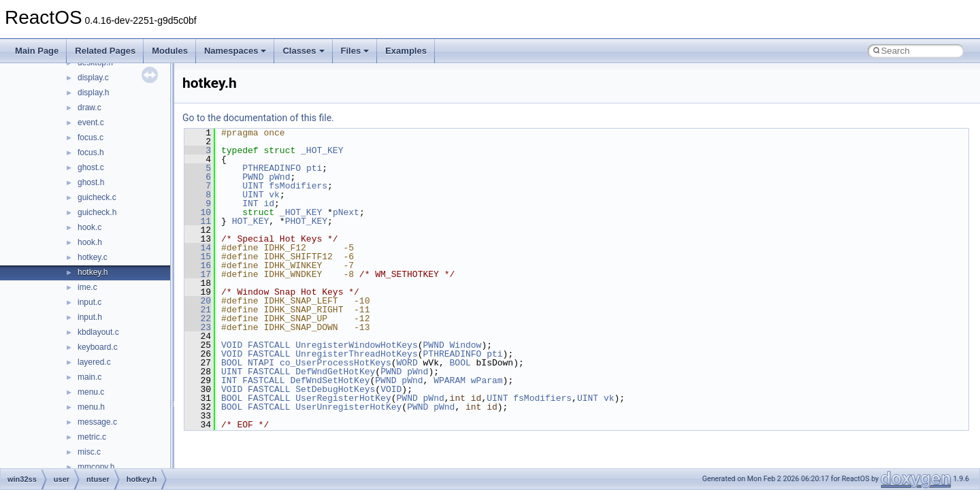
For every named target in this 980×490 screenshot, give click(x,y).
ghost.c (91, 167)
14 (198, 248)
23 (198, 327)
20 (198, 301)
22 (198, 318)
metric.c (92, 437)
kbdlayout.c (98, 332)
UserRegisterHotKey (343, 398)
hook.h (90, 242)
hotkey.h (93, 272)
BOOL (232, 363)
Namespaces (235, 51)
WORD (407, 363)
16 (198, 265)
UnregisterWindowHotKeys (356, 345)
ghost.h (91, 182)
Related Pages (105, 51)
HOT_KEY (251, 221)
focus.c (91, 137)
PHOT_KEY (306, 221)
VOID (232, 345)
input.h (90, 317)
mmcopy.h (96, 467)
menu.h (91, 407)
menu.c (91, 392)
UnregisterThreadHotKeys (356, 354)
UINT (253, 186)
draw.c (89, 108)
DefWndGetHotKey (335, 372)
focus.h (91, 152)
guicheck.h (97, 212)
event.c (91, 122)
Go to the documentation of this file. (258, 118)
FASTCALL (269, 345)
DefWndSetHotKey (330, 380)
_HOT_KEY (322, 150)
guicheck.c (97, 197)
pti (314, 168)
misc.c (89, 452)
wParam (487, 380)
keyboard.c (98, 347)
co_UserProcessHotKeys (336, 363)
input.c (89, 302)
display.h (93, 93)
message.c (97, 422)
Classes (303, 51)
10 (198, 212)
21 (198, 310)
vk (274, 195)
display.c (93, 78)
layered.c (94, 362)
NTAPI (261, 363)
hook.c (89, 227)
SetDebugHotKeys (335, 389)
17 (198, 274)
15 (198, 257)
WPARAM (450, 380)
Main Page (37, 51)
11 (198, 221)
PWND (253, 177)
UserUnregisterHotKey (348, 407)
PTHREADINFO (272, 168)
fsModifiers (298, 186)
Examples (406, 51)
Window (465, 345)
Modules (170, 51)
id (269, 203)
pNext (346, 212)
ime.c (87, 287)
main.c (89, 377)
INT (250, 203)
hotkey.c (93, 257)
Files (355, 51)
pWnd (279, 177)
